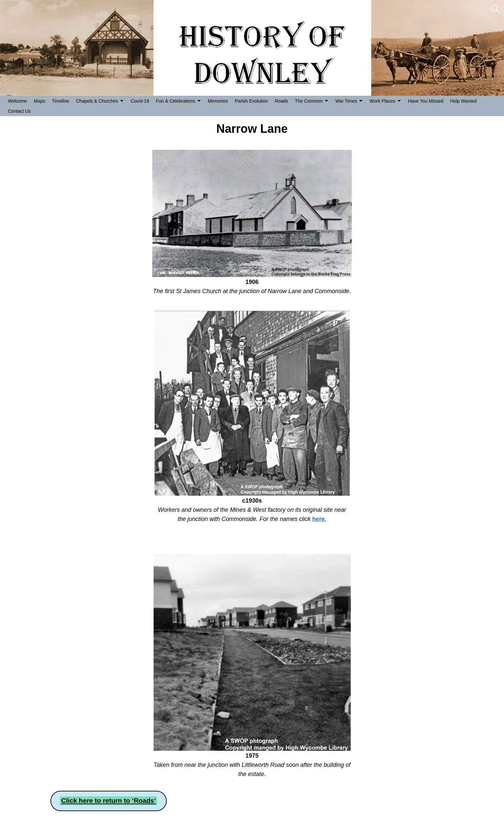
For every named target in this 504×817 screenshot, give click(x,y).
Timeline (61, 101)
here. (319, 519)
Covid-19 (140, 101)
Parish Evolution (251, 101)
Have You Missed (426, 101)
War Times (346, 101)
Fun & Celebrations (176, 101)
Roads (281, 101)
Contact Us (19, 111)
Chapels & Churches (97, 101)
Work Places (383, 101)
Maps (40, 101)
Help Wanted (463, 101)
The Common (309, 101)
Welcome (18, 101)
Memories (218, 101)
